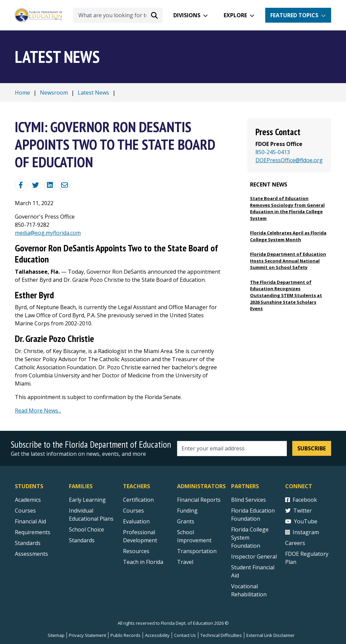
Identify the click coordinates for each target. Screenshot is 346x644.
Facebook (301, 500)
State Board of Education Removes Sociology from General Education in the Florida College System (287, 208)
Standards (82, 540)
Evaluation (136, 521)
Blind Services (249, 500)
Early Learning (87, 500)
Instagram (302, 532)
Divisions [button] (187, 15)
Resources (136, 551)
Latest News (93, 93)
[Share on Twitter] (35, 185)
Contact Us (185, 635)
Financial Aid (30, 521)
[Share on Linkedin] (50, 185)
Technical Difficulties (221, 635)
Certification (138, 500)
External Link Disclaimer (270, 635)
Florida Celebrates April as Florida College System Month (288, 236)
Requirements (33, 532)
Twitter (299, 511)
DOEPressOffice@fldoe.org (289, 160)
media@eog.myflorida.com (48, 233)
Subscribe (312, 448)
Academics (28, 500)
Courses (25, 511)
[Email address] (232, 449)
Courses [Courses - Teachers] (133, 511)
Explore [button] (235, 15)
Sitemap (56, 635)
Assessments (31, 554)
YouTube (301, 521)
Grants (186, 521)
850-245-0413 (273, 152)
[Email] (64, 185)
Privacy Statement (88, 635)
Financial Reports (199, 500)
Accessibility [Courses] (157, 635)
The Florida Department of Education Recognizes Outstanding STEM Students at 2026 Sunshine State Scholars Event (286, 295)
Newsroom (54, 93)
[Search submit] (154, 15)
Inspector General (254, 556)
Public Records (126, 635)
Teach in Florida (143, 562)
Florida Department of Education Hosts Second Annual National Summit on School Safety (288, 261)
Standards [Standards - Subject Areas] (28, 543)
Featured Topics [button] (294, 15)
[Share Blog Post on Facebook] (21, 185)
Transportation (197, 551)
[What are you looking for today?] (118, 15)
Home (22, 93)
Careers (295, 543)
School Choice (86, 529)
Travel (185, 562)
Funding (187, 511)
